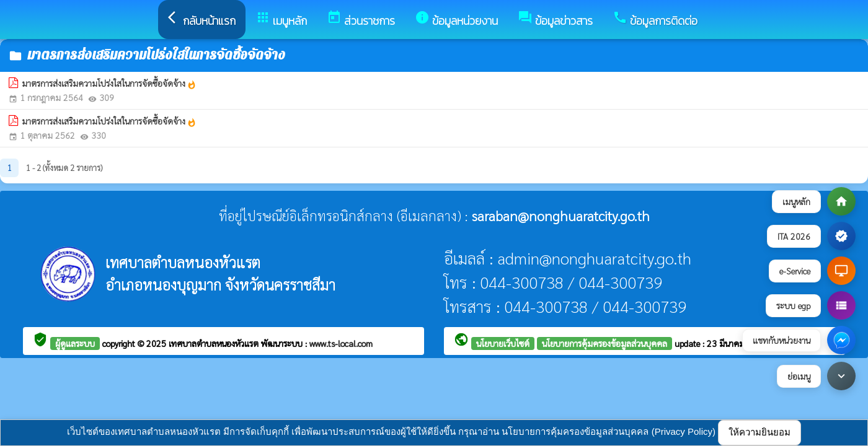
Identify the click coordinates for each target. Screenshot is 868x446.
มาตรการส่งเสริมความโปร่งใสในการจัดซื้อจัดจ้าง (109, 84)
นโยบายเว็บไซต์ (503, 343)
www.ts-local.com (341, 343)
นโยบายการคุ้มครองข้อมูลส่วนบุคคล (604, 343)
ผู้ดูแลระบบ (75, 343)
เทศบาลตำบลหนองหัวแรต (215, 343)
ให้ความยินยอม (759, 432)
